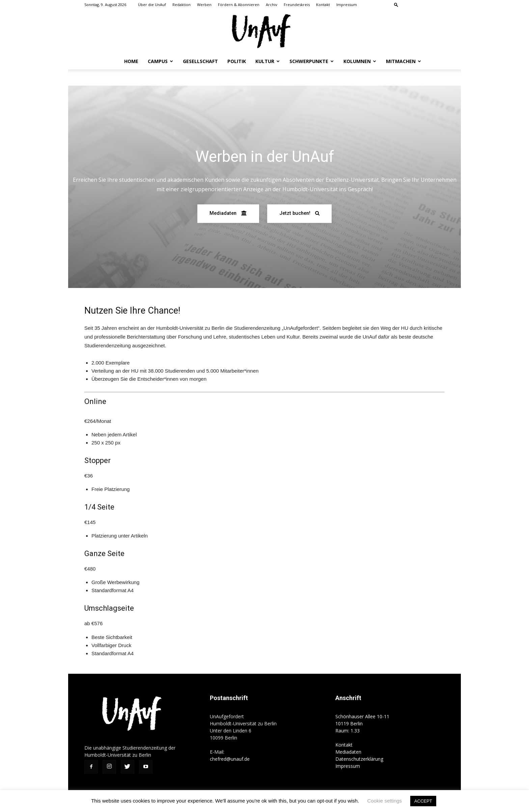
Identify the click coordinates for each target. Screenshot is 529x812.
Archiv (272, 5)
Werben (204, 5)
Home (131, 61)
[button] (396, 5)
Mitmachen (403, 61)
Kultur (268, 61)
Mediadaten (348, 752)
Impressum (347, 5)
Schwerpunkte (312, 61)
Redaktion (182, 5)
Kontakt (323, 5)
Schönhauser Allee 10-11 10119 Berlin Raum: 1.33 (362, 723)
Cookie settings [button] (385, 801)
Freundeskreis (297, 5)
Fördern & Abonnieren (239, 5)
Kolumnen (360, 61)
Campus (160, 61)
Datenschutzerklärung (359, 759)
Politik (237, 61)
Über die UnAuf (152, 5)
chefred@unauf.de (230, 759)
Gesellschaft (200, 61)
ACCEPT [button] (423, 801)
